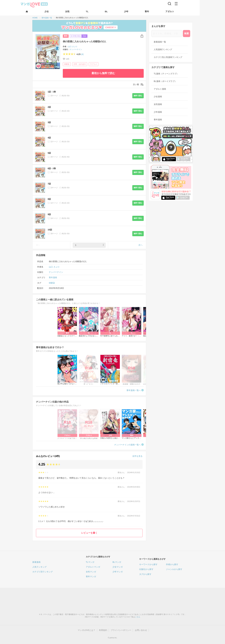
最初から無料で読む (103, 73)
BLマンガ (117, 562)
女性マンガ (91, 572)
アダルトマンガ (93, 567)
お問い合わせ (141, 630)
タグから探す (145, 574)
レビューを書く (89, 533)
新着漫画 (36, 562)
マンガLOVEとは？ (86, 630)
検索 (187, 33)
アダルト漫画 (160, 89)
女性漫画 (158, 104)
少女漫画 (158, 97)
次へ (140, 245)
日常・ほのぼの (80, 64)
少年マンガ (118, 572)
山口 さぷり (73, 47)
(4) (82, 54)
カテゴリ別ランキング (43, 572)
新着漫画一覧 (160, 42)
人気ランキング (39, 567)
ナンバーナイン (76, 49)
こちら (138, 617)
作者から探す (172, 564)
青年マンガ (91, 576)
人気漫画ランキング (163, 49)
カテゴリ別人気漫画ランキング (168, 57)
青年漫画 (53, 277)
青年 (66, 36)
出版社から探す (146, 569)
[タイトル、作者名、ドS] (167, 34)
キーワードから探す (148, 564)
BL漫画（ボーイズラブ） (165, 81)
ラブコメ (94, 64)
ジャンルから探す (174, 569)
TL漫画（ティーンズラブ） (166, 74)
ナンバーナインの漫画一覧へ (128, 445)
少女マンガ (118, 567)
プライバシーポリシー (121, 630)
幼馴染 (67, 64)
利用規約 (103, 630)
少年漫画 (158, 112)
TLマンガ (90, 562)
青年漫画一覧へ (134, 390)
